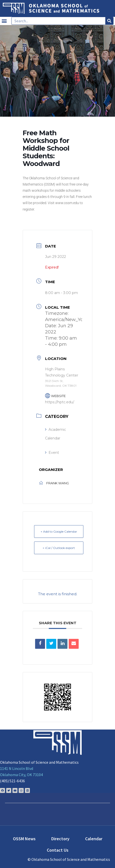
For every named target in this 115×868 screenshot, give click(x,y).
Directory (60, 839)
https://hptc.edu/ (60, 402)
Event (52, 453)
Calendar (94, 839)
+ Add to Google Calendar (59, 531)
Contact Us (58, 850)
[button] (4, 21)
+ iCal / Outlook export (59, 548)
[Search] (109, 21)
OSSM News (24, 839)
